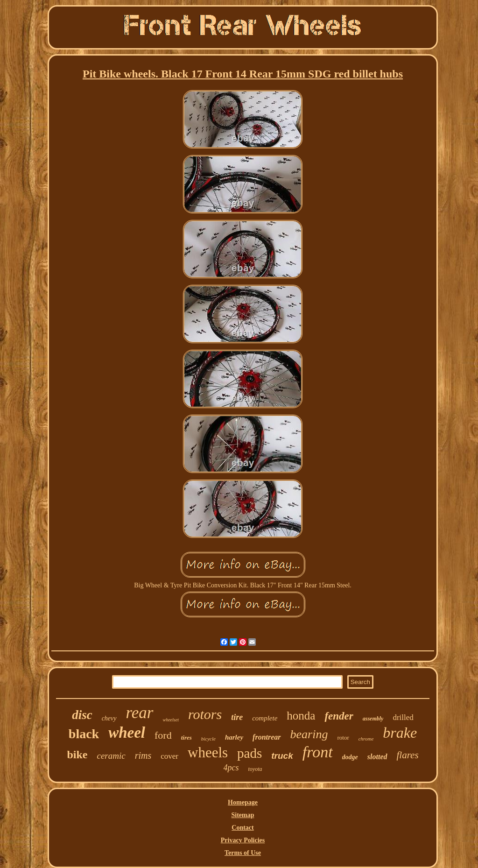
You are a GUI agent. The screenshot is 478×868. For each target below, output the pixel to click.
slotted (377, 757)
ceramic (111, 756)
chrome (366, 739)
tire (237, 717)
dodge (350, 757)
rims (143, 755)
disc (82, 715)
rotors (205, 714)
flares (408, 755)
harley (234, 737)
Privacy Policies (243, 840)
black (84, 734)
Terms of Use (243, 853)
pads (250, 753)
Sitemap (243, 815)
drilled (403, 717)
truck (282, 756)
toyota (255, 769)
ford (163, 735)
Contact (243, 828)
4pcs (231, 768)
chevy (109, 718)
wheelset (171, 720)
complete (265, 718)
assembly (373, 719)
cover (169, 756)
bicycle (208, 739)
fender (339, 716)
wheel (127, 733)
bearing (309, 734)
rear (140, 713)
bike (77, 755)
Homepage (243, 802)
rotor (343, 737)
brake (400, 733)
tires (186, 737)
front (318, 752)
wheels (208, 752)
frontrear (267, 737)
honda (301, 716)
